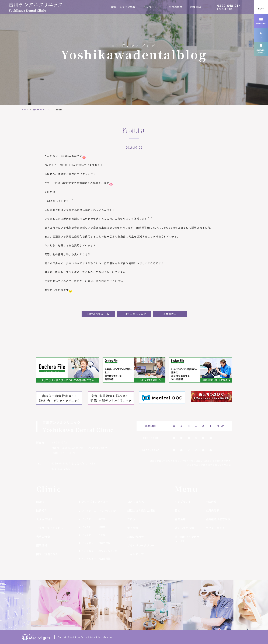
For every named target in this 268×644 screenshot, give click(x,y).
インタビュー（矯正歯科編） (97, 559)
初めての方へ (136, 502)
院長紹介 (42, 510)
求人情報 (133, 528)
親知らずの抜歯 (184, 528)
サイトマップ (136, 554)
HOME (25, 109)
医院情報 (42, 545)
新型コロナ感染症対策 (141, 510)
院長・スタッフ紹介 (123, 7)
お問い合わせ (136, 537)
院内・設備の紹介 (47, 554)
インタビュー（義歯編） (95, 519)
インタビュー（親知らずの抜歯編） (101, 551)
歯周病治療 (212, 510)
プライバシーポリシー (141, 545)
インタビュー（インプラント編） (100, 511)
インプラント (183, 502)
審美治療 (180, 519)
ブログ (131, 519)
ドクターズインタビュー (51, 528)
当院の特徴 (176, 7)
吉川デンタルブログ (42, 109)
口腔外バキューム (98, 314)
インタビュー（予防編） (95, 535)
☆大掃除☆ (170, 314)
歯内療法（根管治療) (219, 519)
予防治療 (211, 502)
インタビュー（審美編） (95, 527)
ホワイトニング (215, 528)
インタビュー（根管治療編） (97, 543)
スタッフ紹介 (45, 519)
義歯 (177, 510)
